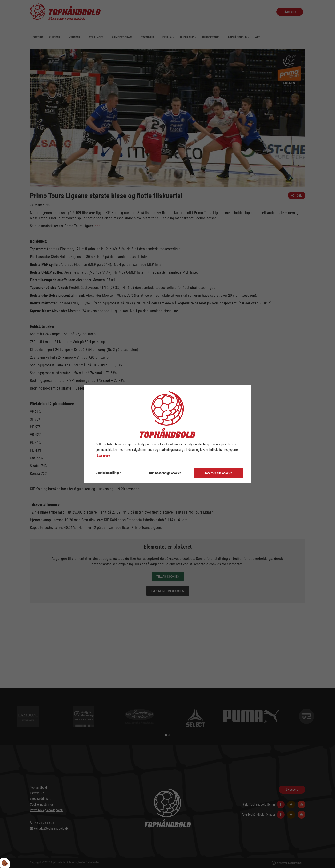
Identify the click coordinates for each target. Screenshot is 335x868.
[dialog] (168, 434)
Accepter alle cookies (218, 473)
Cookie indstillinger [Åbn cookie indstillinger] (108, 473)
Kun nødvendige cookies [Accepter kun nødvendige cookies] (165, 473)
